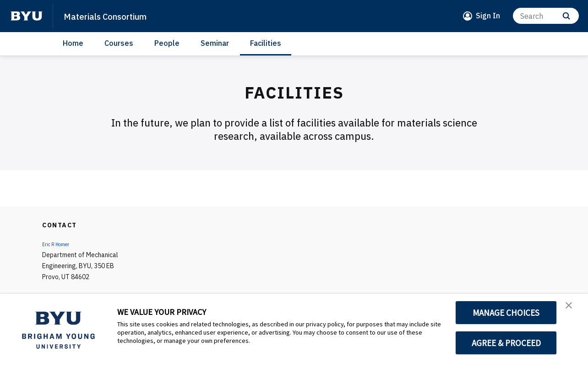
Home (73, 43)
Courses (119, 43)
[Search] (546, 16)
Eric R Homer (60, 244)
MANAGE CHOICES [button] (506, 313)
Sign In (488, 16)
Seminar (215, 43)
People (167, 43)
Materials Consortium (119, 16)
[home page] (27, 16)
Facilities (266, 43)
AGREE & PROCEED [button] (506, 343)
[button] (573, 310)
